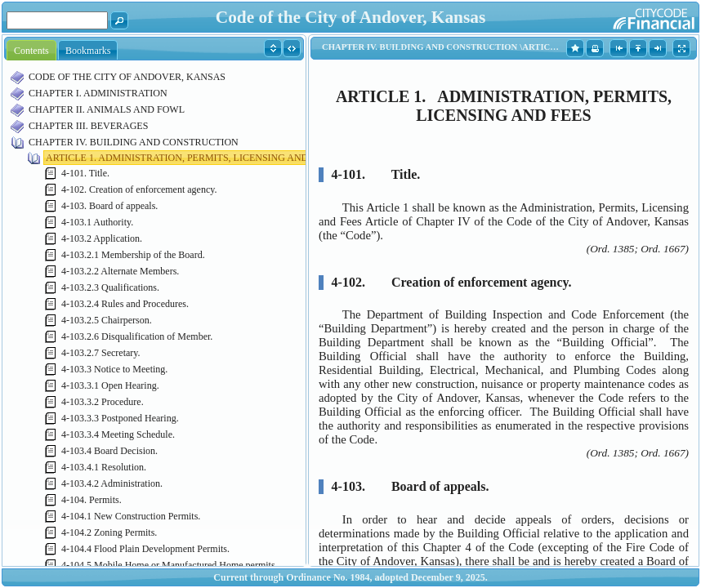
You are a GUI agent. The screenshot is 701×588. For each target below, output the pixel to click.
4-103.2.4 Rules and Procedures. (125, 304)
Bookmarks (88, 51)
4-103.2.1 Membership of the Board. (133, 255)
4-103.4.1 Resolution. (104, 467)
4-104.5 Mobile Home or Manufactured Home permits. (170, 565)
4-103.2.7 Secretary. (101, 353)
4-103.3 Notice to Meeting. (114, 369)
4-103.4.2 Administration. (112, 483)
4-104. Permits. (92, 500)
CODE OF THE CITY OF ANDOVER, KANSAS (127, 77)
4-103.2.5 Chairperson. (107, 320)
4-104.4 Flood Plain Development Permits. (145, 549)
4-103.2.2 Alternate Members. (120, 271)
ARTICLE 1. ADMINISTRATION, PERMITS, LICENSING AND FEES (190, 158)
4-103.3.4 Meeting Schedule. (118, 434)
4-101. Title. (85, 173)
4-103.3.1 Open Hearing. (110, 385)
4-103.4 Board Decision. (109, 451)
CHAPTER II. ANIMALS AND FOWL (107, 109)
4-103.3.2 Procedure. (103, 402)
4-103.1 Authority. (97, 222)
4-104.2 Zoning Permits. (109, 532)
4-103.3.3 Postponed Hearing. (120, 418)
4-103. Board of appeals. (109, 206)
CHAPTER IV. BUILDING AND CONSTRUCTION (134, 142)
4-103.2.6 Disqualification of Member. (137, 336)
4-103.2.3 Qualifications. (110, 287)
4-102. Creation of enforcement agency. (139, 189)
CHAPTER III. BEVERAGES (88, 126)
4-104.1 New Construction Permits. (131, 516)
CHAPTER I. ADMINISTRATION (98, 93)
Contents (31, 51)
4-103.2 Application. (102, 238)
